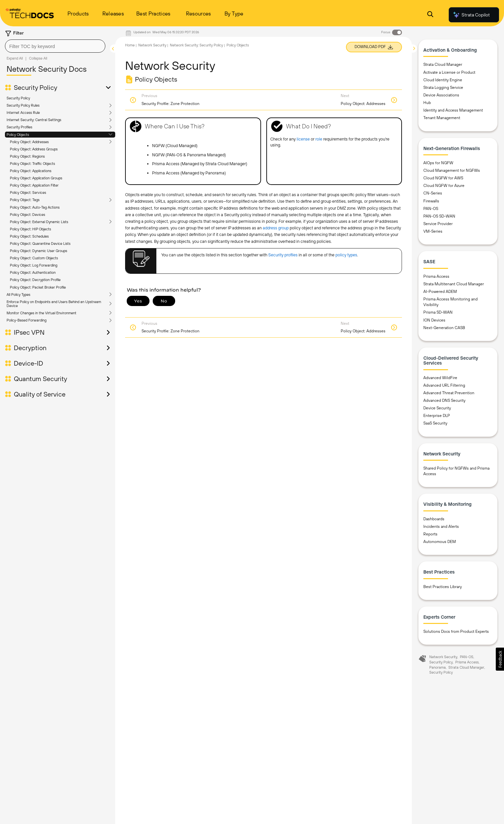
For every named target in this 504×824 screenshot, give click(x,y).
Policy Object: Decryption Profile (35, 280)
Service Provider (438, 224)
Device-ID (28, 363)
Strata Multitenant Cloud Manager (454, 284)
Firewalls (431, 201)
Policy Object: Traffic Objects (32, 164)
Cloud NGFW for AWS (443, 178)
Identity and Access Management (453, 110)
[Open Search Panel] (430, 15)
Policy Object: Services (28, 193)
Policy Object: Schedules (29, 236)
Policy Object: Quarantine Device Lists (40, 244)
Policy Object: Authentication (33, 272)
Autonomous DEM (440, 542)
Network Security (152, 45)
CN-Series (433, 193)
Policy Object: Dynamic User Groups (39, 251)
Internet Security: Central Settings (34, 120)
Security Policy (36, 88)
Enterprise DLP (437, 416)
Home (130, 45)
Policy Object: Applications (31, 171)
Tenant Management (442, 118)
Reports (430, 534)
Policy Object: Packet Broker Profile (38, 287)
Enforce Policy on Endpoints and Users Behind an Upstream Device (54, 304)
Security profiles (283, 255)
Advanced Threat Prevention (449, 393)
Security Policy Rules (23, 105)
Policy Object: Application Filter (34, 185)
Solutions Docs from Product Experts (456, 631)
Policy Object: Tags (25, 200)
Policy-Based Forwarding (27, 320)
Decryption (30, 348)
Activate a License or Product (449, 72)
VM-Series (433, 231)
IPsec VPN (29, 332)
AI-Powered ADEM (440, 292)
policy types (346, 255)
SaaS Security (435, 423)
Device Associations (441, 95)
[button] (500, 659)
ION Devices (434, 320)
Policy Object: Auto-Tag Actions (35, 207)
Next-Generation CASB (444, 328)
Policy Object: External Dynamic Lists (39, 222)
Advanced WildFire (440, 378)
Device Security (437, 408)
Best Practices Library (443, 587)
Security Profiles (19, 127)
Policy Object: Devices (27, 215)
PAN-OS (431, 209)
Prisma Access (436, 276)
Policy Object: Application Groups (36, 178)
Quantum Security (40, 379)
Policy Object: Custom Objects (34, 258)
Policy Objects (18, 135)
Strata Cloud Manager (443, 64)
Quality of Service (40, 394)
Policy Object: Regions (27, 156)
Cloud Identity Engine (443, 80)
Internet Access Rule (23, 113)
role (319, 139)
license (303, 139)
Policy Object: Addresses (29, 142)
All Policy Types (18, 295)
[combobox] (55, 46)
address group (276, 228)
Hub (427, 103)
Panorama (438, 667)
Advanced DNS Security (444, 400)
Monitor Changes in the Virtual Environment (41, 313)
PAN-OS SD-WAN (439, 216)
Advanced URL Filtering (444, 385)
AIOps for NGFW (438, 163)
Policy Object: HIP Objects (30, 229)
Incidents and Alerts (441, 527)
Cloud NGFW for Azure (444, 186)
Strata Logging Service (443, 88)
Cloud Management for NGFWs (452, 170)
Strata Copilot (471, 15)
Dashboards (434, 519)
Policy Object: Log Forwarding (34, 265)
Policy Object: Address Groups (34, 149)
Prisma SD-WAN (438, 312)
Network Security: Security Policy (196, 45)
